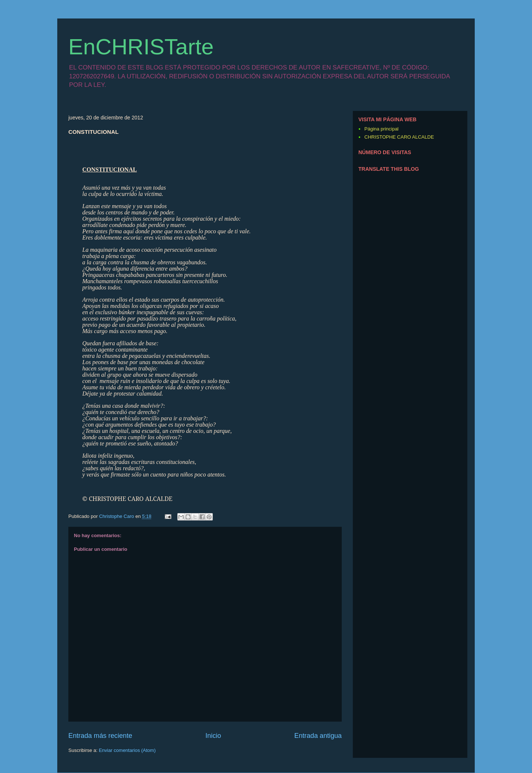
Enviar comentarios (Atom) (127, 750)
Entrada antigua (318, 736)
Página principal (381, 129)
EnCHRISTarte (141, 47)
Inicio (213, 736)
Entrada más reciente (100, 736)
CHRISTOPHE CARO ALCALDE (399, 137)
